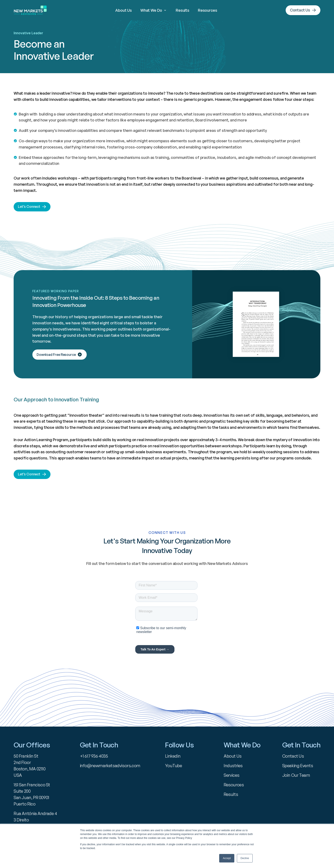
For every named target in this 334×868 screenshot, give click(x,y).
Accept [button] (227, 858)
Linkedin (173, 756)
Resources (207, 10)
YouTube (173, 766)
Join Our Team (296, 775)
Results (183, 10)
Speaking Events (298, 766)
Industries (233, 766)
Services (232, 775)
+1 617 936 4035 (94, 756)
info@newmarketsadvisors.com (110, 766)
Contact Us (293, 756)
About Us (124, 10)
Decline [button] (245, 858)
